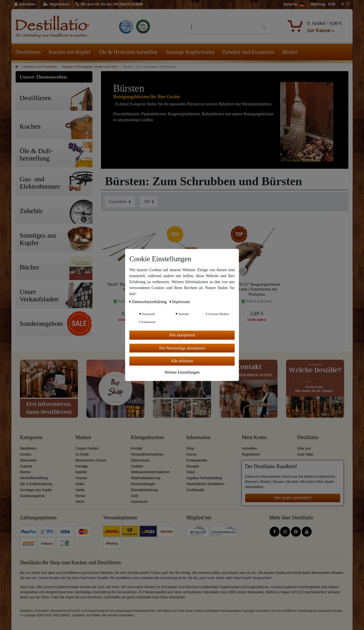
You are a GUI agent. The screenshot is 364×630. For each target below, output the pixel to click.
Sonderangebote (32, 496)
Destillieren (28, 52)
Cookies (137, 466)
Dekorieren (28, 460)
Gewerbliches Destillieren (205, 484)
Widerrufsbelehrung (146, 478)
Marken (83, 437)
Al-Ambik (82, 454)
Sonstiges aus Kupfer (36, 490)
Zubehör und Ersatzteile (248, 52)
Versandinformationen (147, 454)
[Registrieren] (56, 5)
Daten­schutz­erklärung (149, 302)
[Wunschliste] (346, 5)
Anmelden (249, 448)
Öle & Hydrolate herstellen (128, 52)
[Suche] (264, 27)
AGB (134, 496)
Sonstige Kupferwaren (190, 52)
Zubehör (26, 466)
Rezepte (193, 466)
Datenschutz (140, 460)
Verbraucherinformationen (150, 472)
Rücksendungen (143, 484)
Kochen (26, 454)
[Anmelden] (25, 5)
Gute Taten (305, 454)
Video (191, 472)
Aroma (191, 454)
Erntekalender (197, 460)
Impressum (139, 502)
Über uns (304, 448)
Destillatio (308, 437)
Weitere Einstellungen (182, 372)
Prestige (82, 466)
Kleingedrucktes (147, 437)
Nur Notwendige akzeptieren (182, 348)
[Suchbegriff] (223, 27)
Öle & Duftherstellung (36, 484)
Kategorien (31, 437)
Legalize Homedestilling (204, 478)
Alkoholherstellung (34, 478)
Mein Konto (254, 437)
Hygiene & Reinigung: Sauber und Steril (90, 67)
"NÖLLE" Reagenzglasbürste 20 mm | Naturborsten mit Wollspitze (257, 289)
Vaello (80, 490)
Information (198, 437)
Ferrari (80, 496)
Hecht (80, 502)
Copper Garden (87, 448)
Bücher (290, 52)
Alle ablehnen (182, 361)
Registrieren (251, 454)
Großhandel (195, 490)
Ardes (80, 484)
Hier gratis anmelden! (292, 498)
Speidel (81, 472)
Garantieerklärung (144, 490)
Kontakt (136, 448)
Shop (190, 448)
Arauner (81, 478)
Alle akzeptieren (182, 335)
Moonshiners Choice (91, 460)
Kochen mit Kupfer (70, 52)
